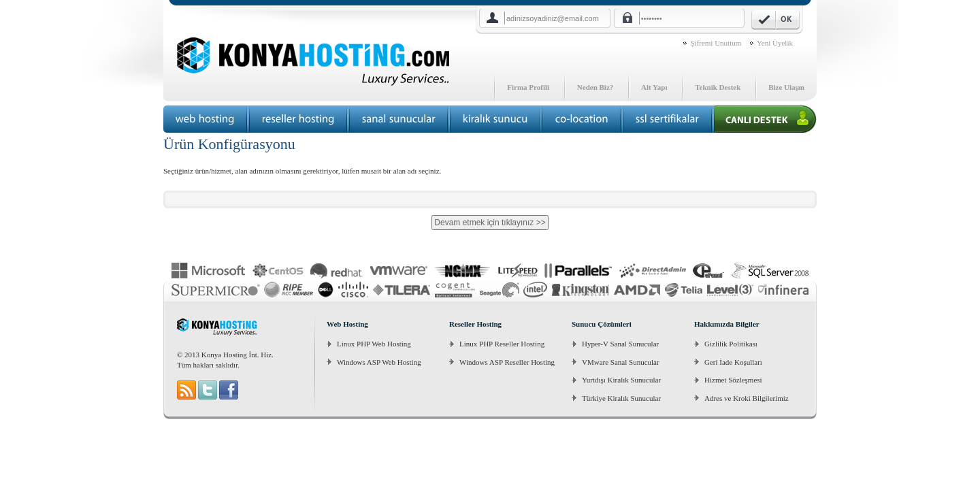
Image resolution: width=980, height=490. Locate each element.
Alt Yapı (654, 87)
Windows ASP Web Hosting (379, 362)
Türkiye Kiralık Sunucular (621, 398)
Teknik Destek (718, 87)
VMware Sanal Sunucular (621, 362)
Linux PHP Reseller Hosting (502, 344)
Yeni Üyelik (775, 43)
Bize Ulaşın (786, 87)
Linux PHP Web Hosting (374, 344)
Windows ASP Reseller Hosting (507, 362)
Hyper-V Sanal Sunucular (620, 344)
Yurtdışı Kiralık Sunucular (621, 380)
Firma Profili (528, 87)
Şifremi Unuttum (716, 43)
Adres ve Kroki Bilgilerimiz (747, 398)
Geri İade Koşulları (733, 362)
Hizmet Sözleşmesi (733, 380)
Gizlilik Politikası (731, 344)
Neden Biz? (595, 87)
